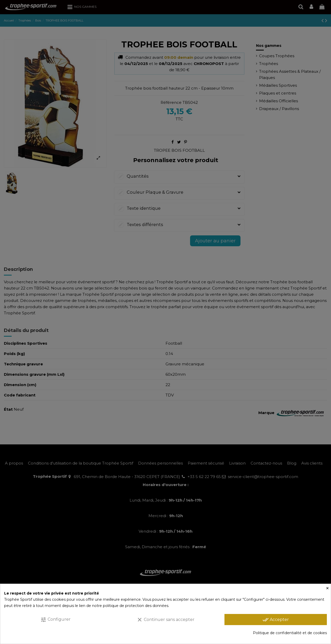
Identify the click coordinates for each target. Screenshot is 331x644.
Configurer (55, 620)
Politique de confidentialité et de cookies (290, 633)
